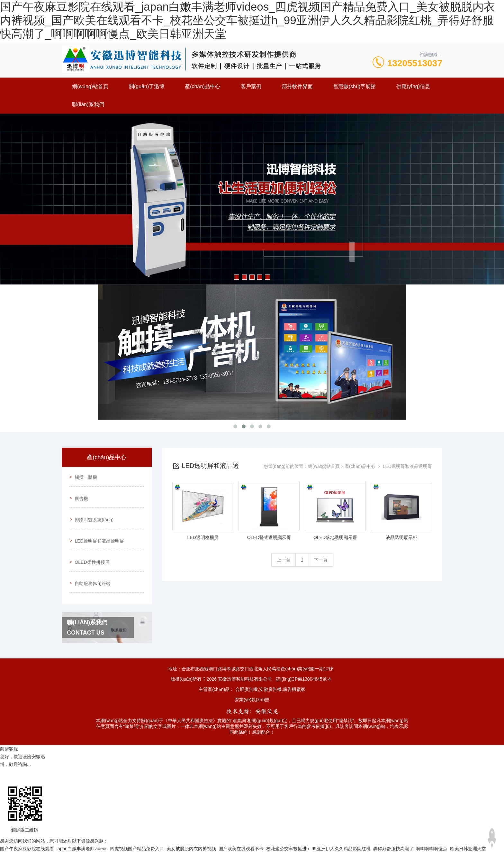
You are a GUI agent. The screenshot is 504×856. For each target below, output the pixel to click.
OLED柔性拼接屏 (91, 549)
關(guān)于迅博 (147, 86)
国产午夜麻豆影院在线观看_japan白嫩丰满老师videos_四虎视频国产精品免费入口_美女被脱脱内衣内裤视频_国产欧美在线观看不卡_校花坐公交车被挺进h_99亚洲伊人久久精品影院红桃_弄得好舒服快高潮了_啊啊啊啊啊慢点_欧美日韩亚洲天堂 (248, 20)
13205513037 (415, 63)
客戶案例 (251, 86)
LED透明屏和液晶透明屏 (98, 531)
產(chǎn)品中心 (202, 86)
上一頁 (283, 560)
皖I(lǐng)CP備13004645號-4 (303, 662)
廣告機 (80, 494)
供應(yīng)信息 (413, 86)
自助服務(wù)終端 (91, 568)
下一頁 (321, 560)
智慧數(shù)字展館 (355, 86)
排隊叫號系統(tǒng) (93, 513)
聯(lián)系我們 (88, 104)
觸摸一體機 (85, 476)
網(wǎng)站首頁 (90, 86)
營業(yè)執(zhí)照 (252, 683)
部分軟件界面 (297, 86)
